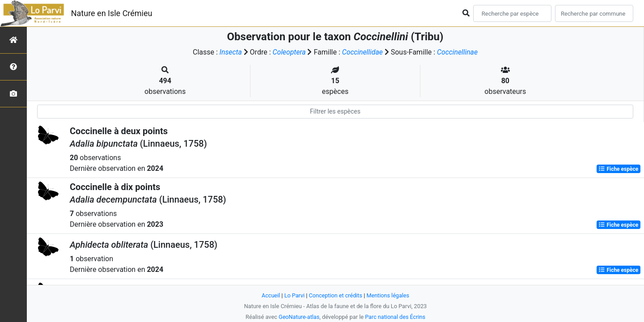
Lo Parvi (294, 295)
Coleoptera (289, 52)
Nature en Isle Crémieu (112, 13)
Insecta (230, 52)
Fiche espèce (618, 169)
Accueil (270, 295)
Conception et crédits (336, 295)
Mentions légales (388, 295)
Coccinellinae (458, 52)
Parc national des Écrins (396, 317)
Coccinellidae (362, 52)
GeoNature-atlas (299, 317)
